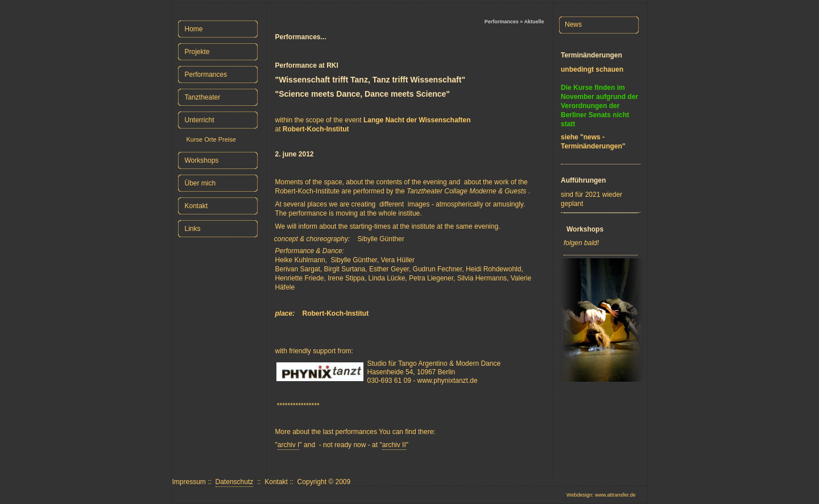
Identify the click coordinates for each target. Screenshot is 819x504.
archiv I (289, 445)
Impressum (189, 482)
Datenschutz (235, 482)
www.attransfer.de (615, 495)
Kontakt (276, 482)
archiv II (394, 445)
